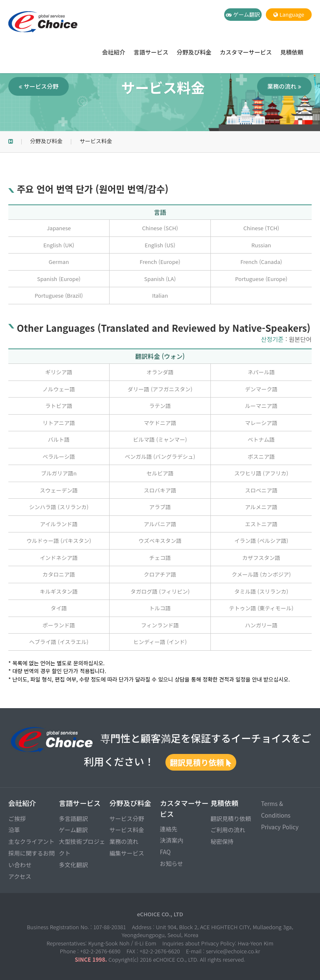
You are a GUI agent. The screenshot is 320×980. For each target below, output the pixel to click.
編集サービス (127, 853)
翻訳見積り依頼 (201, 762)
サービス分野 (39, 86)
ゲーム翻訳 (243, 14)
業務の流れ (284, 86)
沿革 (14, 830)
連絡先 (169, 829)
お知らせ (171, 863)
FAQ (165, 852)
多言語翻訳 (73, 818)
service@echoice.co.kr (233, 951)
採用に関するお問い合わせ (31, 859)
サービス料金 (127, 830)
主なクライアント (31, 841)
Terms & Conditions (276, 809)
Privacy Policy (280, 827)
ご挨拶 (17, 818)
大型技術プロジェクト (82, 847)
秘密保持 (222, 841)
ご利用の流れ (228, 830)
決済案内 (172, 840)
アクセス (20, 876)
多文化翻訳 (73, 865)
